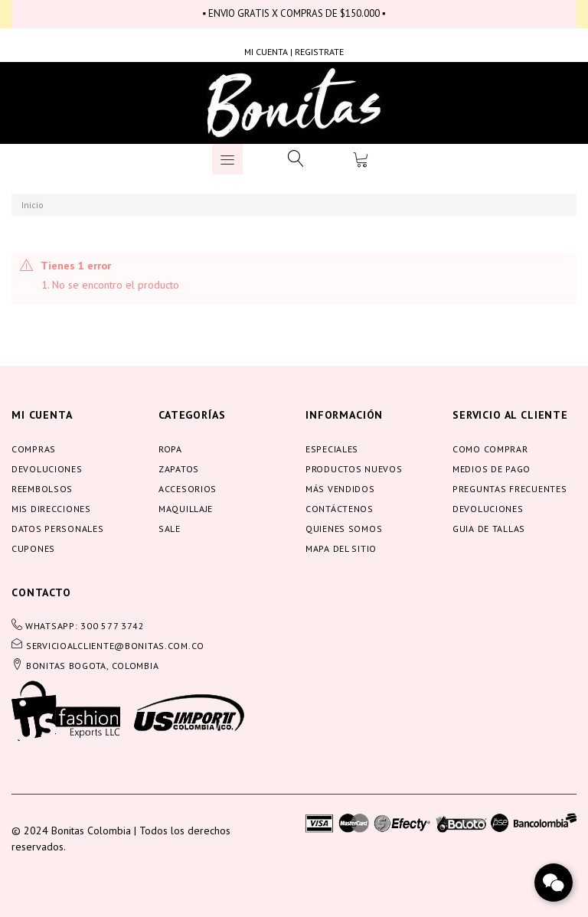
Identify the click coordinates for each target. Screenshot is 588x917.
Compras (34, 449)
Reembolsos (42, 489)
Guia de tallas (489, 529)
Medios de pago (492, 469)
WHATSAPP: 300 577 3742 (85, 626)
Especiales (332, 449)
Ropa (170, 449)
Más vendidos (340, 489)
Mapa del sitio (341, 548)
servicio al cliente (510, 415)
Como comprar (490, 449)
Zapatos (179, 469)
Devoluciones (47, 469)
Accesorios (188, 489)
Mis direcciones (51, 509)
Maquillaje (186, 509)
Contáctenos (340, 509)
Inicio (33, 205)
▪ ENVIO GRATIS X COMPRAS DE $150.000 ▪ (294, 13)
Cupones (33, 548)
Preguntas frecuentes (510, 489)
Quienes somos (344, 529)
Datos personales (58, 529)
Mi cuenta (42, 415)
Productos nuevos (354, 469)
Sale (170, 529)
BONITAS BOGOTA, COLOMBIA (92, 666)
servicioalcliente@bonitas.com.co (115, 646)
